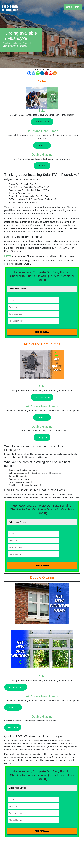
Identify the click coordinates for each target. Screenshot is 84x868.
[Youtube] (51, 73)
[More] (55, 73)
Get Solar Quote (42, 122)
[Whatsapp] (38, 73)
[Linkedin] (42, 73)
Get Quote (42, 166)
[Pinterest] (46, 73)
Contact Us (42, 145)
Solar (42, 111)
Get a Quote (73, 7)
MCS (8, 256)
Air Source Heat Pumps (42, 131)
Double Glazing (42, 155)
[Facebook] (29, 73)
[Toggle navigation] (62, 7)
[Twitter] (34, 73)
